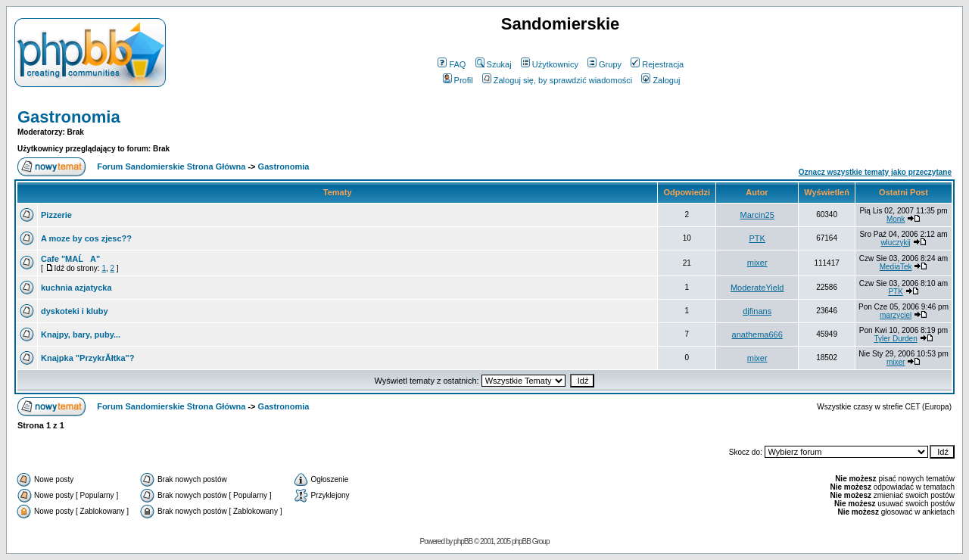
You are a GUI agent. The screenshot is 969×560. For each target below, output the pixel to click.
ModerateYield (757, 288)
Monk (896, 219)
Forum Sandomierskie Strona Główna (171, 166)
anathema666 (757, 334)
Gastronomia (69, 117)
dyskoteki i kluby (75, 311)
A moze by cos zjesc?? (86, 238)
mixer (757, 263)
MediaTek (896, 267)
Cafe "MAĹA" (70, 259)
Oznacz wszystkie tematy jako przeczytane (875, 172)
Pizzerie (56, 215)
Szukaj (494, 64)
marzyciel (896, 315)
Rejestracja (657, 64)
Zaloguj (661, 80)
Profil (458, 80)
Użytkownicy (550, 64)
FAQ (452, 64)
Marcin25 (757, 215)
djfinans (757, 311)
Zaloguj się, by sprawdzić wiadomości (557, 80)
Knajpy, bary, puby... (81, 334)
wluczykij (895, 243)
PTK (757, 238)
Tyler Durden (895, 339)
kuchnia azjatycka (76, 288)
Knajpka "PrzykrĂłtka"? (88, 358)
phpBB (463, 541)
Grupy (604, 64)
